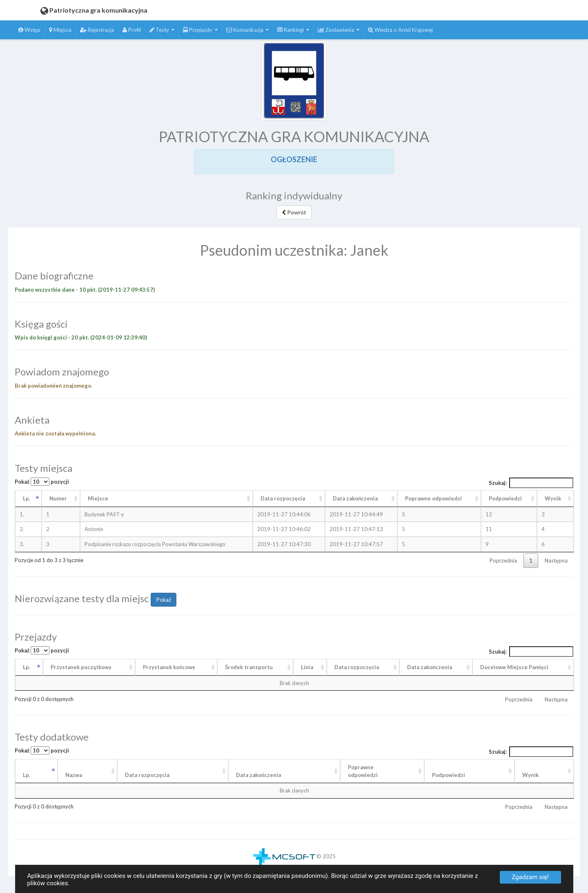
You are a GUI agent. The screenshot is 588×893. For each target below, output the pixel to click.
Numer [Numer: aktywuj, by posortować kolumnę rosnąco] (58, 498)
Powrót (294, 212)
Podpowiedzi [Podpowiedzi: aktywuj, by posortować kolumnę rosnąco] (505, 498)
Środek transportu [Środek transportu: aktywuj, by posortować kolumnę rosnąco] (249, 667)
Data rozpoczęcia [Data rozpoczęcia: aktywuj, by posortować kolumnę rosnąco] (283, 498)
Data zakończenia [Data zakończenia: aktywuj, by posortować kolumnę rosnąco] (355, 498)
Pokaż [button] (164, 599)
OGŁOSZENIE (294, 159)
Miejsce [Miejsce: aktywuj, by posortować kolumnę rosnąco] (98, 498)
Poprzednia (503, 560)
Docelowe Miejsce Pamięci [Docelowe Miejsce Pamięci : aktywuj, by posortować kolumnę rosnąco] (514, 667)
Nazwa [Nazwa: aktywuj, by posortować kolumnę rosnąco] (74, 775)
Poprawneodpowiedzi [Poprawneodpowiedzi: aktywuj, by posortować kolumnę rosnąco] (363, 771)
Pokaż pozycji (42, 482)
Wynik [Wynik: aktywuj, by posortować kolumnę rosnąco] (553, 498)
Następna (556, 560)
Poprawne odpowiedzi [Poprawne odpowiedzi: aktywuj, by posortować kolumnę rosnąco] (433, 498)
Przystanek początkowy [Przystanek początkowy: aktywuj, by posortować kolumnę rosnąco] (81, 667)
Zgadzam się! (530, 877)
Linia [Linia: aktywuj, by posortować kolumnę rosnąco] (307, 667)
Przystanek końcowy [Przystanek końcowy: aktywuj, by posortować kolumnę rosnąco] (169, 667)
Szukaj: (531, 483)
